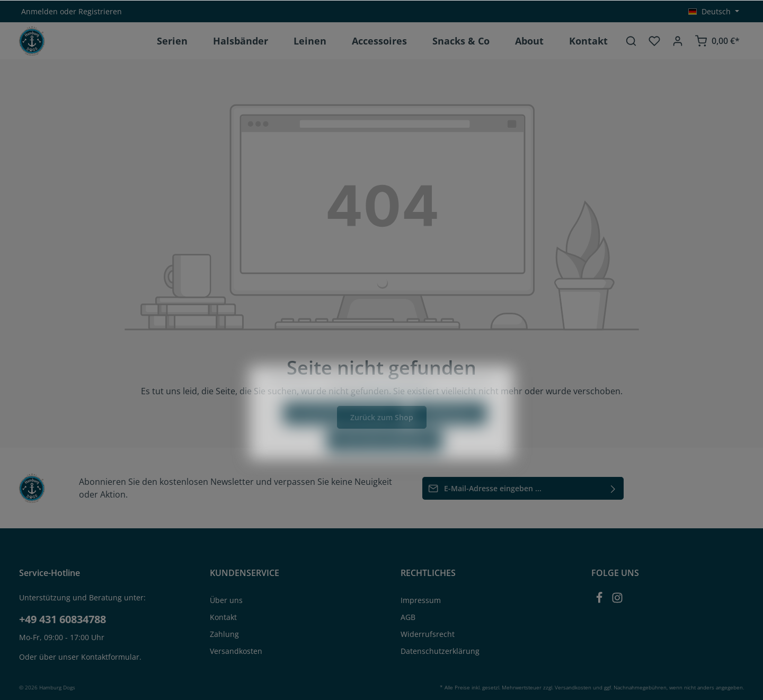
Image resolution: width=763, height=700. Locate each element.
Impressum (421, 600)
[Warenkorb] (717, 41)
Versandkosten (236, 651)
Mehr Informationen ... (398, 411)
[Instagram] (617, 601)
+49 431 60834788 (63, 619)
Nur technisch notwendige (345, 436)
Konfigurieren (448, 436)
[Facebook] (600, 601)
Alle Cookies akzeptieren (385, 463)
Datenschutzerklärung (440, 651)
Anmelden (39, 11)
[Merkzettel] (654, 41)
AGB (408, 617)
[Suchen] (631, 41)
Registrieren (100, 11)
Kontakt (223, 617)
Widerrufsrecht (428, 634)
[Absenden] (613, 488)
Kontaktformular (110, 657)
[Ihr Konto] (678, 41)
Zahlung (224, 634)
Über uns (226, 600)
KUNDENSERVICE (245, 573)
